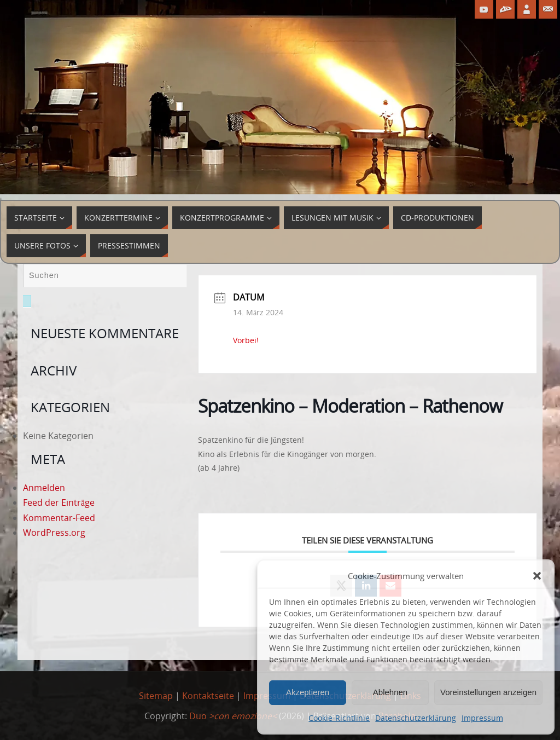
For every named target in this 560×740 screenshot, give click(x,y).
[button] (537, 576)
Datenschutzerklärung (415, 718)
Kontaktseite (208, 696)
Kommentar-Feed (59, 518)
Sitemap (156, 696)
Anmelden (44, 488)
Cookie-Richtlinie (339, 718)
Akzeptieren (308, 692)
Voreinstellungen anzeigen (488, 692)
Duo (233, 716)
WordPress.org (54, 533)
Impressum (482, 718)
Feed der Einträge (59, 502)
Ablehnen (390, 692)
